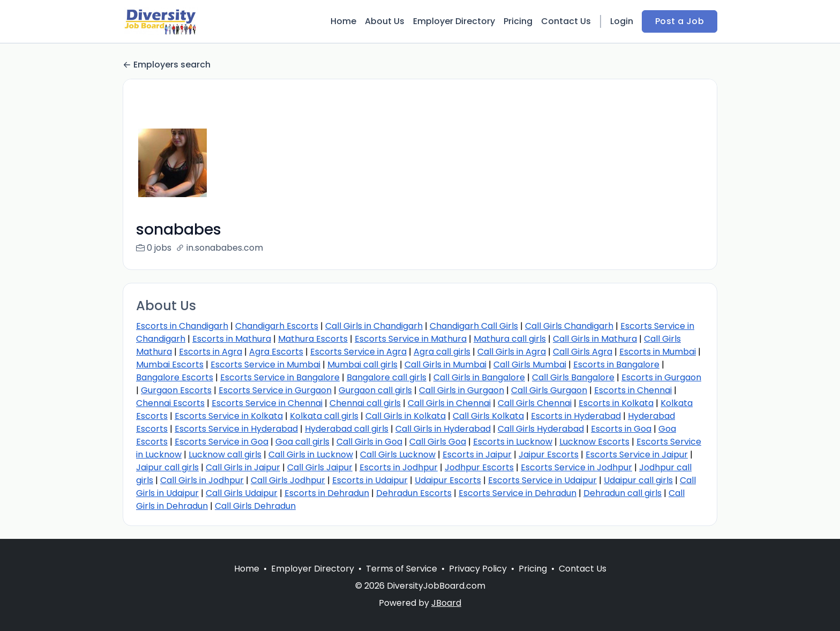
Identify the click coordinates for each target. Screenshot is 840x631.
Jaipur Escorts (549, 455)
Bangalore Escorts (175, 377)
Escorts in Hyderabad (576, 416)
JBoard (446, 616)
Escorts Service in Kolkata (229, 416)
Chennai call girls (365, 403)
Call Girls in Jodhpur (202, 480)
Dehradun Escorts (414, 493)
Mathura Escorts (313, 339)
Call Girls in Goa (369, 442)
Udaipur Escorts (448, 480)
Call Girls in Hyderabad (443, 429)
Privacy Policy (478, 581)
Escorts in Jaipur (477, 455)
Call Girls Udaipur (242, 493)
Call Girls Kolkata (488, 416)
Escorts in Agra (211, 352)
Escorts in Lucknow (513, 442)
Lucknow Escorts (594, 442)
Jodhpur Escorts (479, 467)
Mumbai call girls (362, 365)
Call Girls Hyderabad (541, 429)
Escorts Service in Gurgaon (275, 390)
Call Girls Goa (438, 442)
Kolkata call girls (324, 416)
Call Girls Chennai (535, 403)
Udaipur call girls (638, 480)
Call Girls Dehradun (255, 506)
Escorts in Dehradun (327, 493)
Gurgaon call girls (375, 390)
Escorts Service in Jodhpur (576, 467)
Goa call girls (302, 442)
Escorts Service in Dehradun (517, 493)
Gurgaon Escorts (176, 390)
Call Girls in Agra (512, 352)
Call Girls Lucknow (398, 455)
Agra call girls (442, 352)
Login (622, 21)
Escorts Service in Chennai (267, 403)
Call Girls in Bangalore (479, 377)
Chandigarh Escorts (277, 326)
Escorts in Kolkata (616, 403)
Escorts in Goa (621, 429)
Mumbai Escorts (170, 365)
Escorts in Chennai (633, 390)
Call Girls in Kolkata (406, 416)
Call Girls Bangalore (573, 377)
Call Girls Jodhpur (288, 480)
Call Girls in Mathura (595, 339)
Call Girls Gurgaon (549, 390)
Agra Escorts (276, 352)
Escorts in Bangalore (616, 365)
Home (343, 21)
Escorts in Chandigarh (182, 326)
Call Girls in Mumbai (445, 365)
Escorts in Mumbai (658, 352)
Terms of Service (402, 581)
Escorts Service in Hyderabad (236, 429)
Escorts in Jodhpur (399, 467)
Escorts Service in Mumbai (265, 365)
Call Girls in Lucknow (311, 455)
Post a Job (680, 21)
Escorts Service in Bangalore (280, 377)
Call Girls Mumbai (530, 365)
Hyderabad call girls (347, 429)
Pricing (518, 21)
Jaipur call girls (167, 467)
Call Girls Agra (583, 352)
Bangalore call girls (387, 377)
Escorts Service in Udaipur (542, 480)
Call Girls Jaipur (320, 467)
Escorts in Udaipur (370, 480)
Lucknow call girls (225, 455)
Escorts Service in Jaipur (637, 455)
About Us (385, 21)
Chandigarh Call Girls (474, 326)
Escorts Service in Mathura (411, 339)
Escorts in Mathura (232, 339)
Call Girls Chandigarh (569, 326)
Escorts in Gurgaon (661, 377)
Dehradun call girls (622, 493)
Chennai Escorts (170, 403)
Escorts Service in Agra (358, 352)
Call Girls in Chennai (449, 403)
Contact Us (566, 21)
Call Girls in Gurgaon (462, 390)
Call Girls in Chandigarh (374, 326)
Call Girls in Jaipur (243, 467)
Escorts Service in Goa (222, 442)
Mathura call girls (510, 339)
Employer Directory (454, 21)
